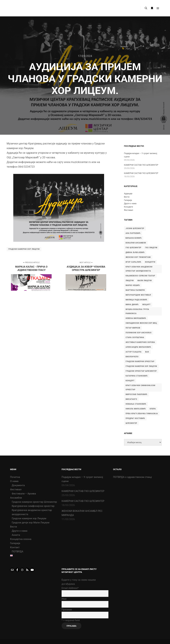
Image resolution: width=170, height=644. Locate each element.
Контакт (15, 547)
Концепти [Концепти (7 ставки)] (150, 262)
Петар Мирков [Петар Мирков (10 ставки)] (133, 328)
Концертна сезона (21, 539)
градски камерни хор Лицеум (24, 249)
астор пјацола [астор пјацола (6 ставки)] (134, 352)
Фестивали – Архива (24, 494)
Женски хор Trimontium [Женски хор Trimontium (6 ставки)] (138, 257)
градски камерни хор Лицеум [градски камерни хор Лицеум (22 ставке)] (141, 366)
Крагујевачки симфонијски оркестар (33, 506)
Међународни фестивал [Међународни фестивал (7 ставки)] (138, 295)
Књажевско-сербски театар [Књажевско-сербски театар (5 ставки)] (140, 276)
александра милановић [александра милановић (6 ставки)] (138, 347)
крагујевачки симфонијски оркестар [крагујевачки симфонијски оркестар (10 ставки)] (141, 388)
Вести (127, 197)
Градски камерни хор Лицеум (29, 518)
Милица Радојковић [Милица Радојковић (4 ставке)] (136, 300)
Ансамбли (16, 498)
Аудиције (128, 194)
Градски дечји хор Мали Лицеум (31, 523)
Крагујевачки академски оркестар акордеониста (32, 512)
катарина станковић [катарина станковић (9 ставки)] (137, 376)
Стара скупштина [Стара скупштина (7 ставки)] (135, 337)
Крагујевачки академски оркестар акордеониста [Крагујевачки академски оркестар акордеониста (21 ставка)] (139, 269)
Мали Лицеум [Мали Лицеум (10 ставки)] (145, 281)
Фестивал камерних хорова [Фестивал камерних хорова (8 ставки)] (140, 342)
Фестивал (129, 210)
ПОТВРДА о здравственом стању (132, 477)
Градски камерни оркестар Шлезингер (34, 502)
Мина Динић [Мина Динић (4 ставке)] (132, 305)
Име (64, 599)
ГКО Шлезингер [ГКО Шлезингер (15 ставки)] (133, 248)
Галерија (128, 200)
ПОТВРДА (18, 552)
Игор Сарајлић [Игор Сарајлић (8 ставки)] (133, 262)
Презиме (67, 610)
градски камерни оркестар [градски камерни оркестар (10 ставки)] (140, 361)
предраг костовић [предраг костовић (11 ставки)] (135, 418)
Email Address (70, 588)
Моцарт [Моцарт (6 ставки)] (147, 305)
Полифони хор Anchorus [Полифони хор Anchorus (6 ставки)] (139, 333)
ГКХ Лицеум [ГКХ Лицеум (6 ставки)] (151, 248)
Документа (18, 485)
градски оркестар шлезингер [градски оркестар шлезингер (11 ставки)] (141, 371)
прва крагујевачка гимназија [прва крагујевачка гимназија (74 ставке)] (142, 414)
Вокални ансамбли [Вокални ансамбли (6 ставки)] (136, 243)
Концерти (128, 207)
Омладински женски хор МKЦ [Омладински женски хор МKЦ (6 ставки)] (141, 323)
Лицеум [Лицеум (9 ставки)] (130, 281)
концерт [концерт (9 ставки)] (130, 381)
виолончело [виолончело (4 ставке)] (132, 357)
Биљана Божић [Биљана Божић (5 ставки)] (134, 238)
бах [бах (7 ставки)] (147, 352)
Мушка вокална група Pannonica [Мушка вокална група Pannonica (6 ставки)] (137, 311)
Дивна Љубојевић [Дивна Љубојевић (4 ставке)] (135, 252)
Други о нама (130, 204)
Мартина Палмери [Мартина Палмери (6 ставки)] (135, 290)
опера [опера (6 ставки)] (153, 409)
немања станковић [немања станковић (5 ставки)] (136, 404)
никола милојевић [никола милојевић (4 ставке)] (136, 409)
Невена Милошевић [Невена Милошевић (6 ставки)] (136, 318)
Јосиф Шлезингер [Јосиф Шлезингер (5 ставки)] (135, 228)
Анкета (16, 535)
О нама (14, 481)
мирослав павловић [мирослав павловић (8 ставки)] (136, 394)
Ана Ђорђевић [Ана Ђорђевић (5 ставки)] (133, 233)
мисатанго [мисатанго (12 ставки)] (131, 399)
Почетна (15, 477)
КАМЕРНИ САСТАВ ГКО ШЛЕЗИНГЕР (141, 165)
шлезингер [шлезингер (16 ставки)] (131, 423)
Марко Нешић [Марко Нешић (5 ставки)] (133, 285)
